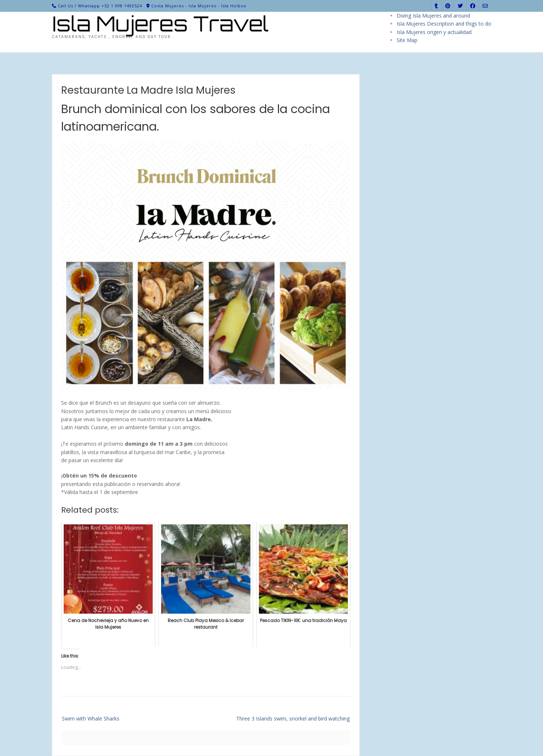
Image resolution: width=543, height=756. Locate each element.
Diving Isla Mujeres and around (433, 16)
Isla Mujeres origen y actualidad (434, 32)
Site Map (407, 40)
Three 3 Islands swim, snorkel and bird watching (293, 718)
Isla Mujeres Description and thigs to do (444, 24)
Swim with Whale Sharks (91, 718)
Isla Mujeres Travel (160, 24)
